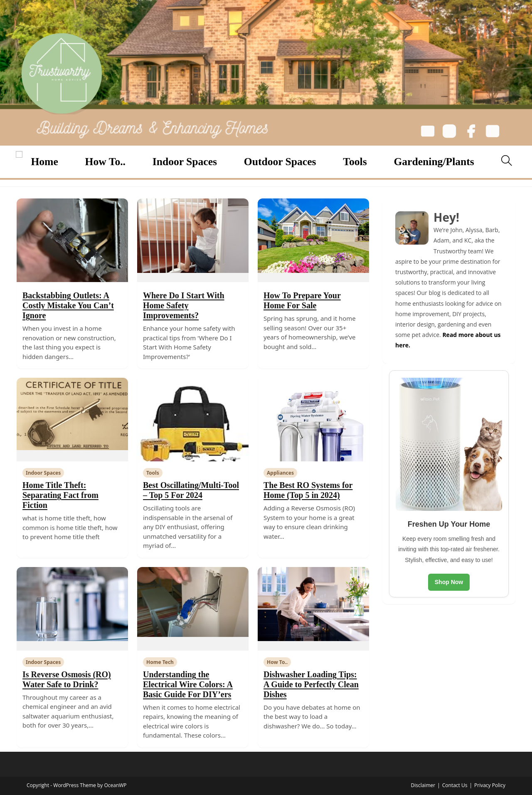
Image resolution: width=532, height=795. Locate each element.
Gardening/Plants (434, 162)
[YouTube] (493, 132)
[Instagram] (449, 132)
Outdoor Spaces (280, 162)
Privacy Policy (490, 785)
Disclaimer (423, 785)
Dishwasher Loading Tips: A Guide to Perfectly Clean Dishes (311, 684)
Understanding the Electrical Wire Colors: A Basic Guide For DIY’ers (188, 684)
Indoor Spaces (185, 162)
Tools (355, 162)
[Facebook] (471, 132)
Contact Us (455, 785)
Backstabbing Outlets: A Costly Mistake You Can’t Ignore (68, 305)
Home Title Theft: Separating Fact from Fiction (60, 495)
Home (44, 162)
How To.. (105, 162)
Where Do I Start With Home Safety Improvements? (184, 305)
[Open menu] (19, 154)
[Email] (428, 132)
